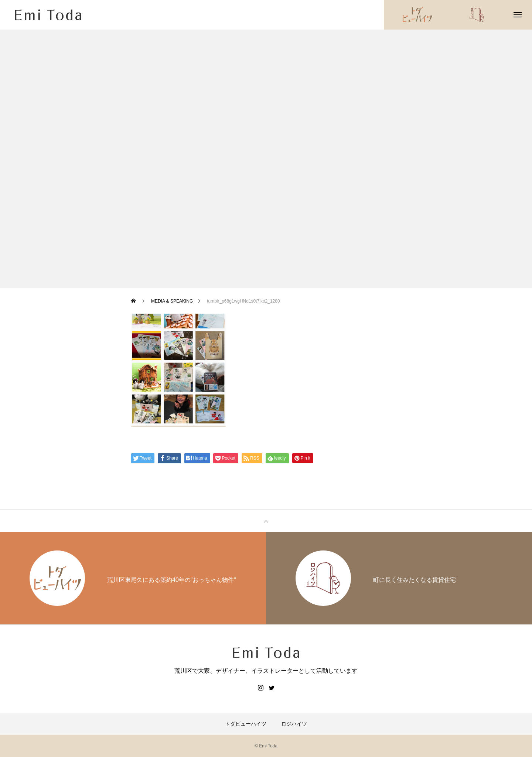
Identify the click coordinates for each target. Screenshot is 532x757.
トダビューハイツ (246, 724)
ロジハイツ (294, 724)
